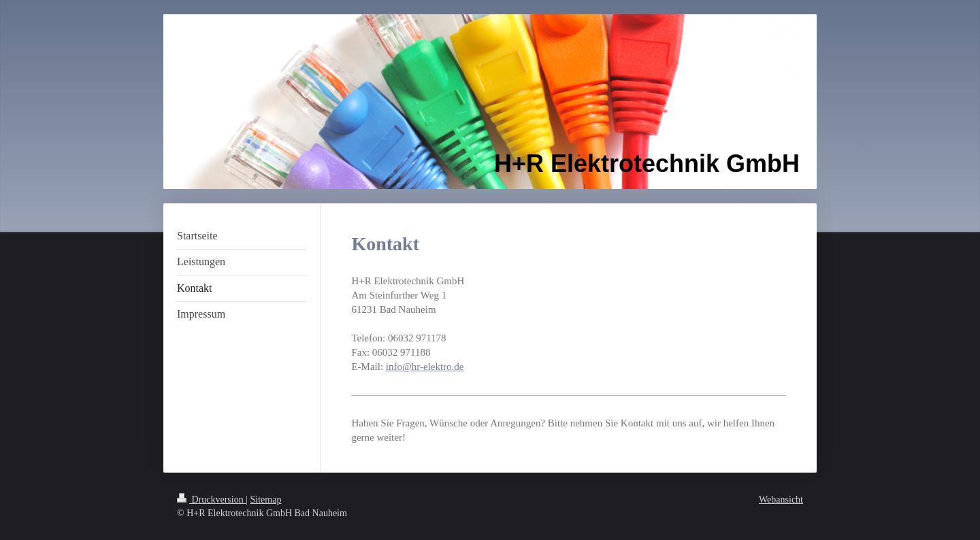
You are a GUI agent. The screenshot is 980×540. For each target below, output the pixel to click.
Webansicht (781, 500)
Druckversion (211, 500)
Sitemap (266, 500)
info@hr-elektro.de (425, 367)
